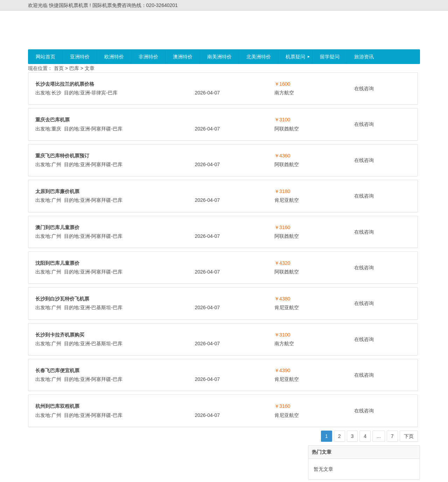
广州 (56, 164)
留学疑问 (330, 57)
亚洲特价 (80, 57)
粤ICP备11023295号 (236, 470)
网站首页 (45, 57)
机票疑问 (295, 57)
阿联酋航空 (214, 129)
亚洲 (85, 93)
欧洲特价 (114, 57)
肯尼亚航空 (214, 200)
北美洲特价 (259, 57)
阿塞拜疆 (101, 129)
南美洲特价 (219, 57)
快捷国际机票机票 (192, 470)
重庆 (56, 129)
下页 (295, 436)
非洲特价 (148, 57)
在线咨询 (267, 88)
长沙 (56, 93)
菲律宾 (99, 93)
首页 (59, 68)
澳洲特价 (183, 57)
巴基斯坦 (101, 307)
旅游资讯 (364, 57)
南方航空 (212, 93)
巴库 (74, 68)
